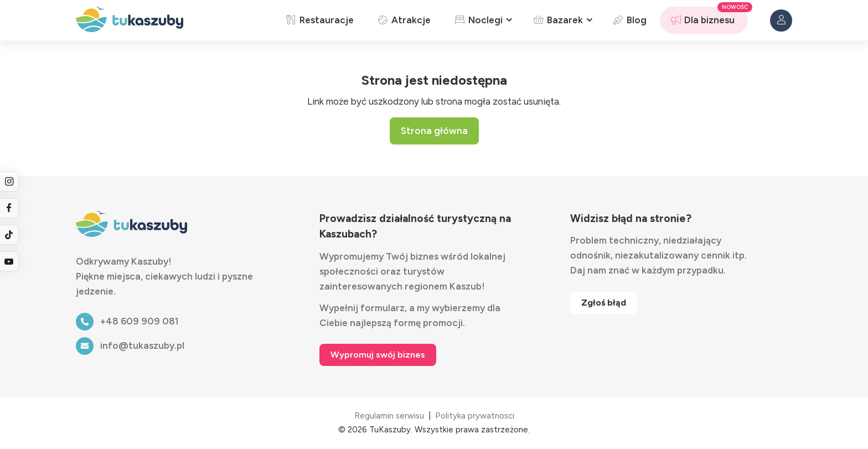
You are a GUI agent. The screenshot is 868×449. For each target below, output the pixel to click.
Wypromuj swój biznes (378, 355)
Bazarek (557, 20)
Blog (629, 20)
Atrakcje (403, 20)
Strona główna (434, 131)
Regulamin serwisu (389, 416)
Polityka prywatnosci (475, 416)
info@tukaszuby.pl (130, 345)
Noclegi (478, 20)
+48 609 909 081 (127, 321)
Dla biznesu (702, 20)
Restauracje (319, 20)
